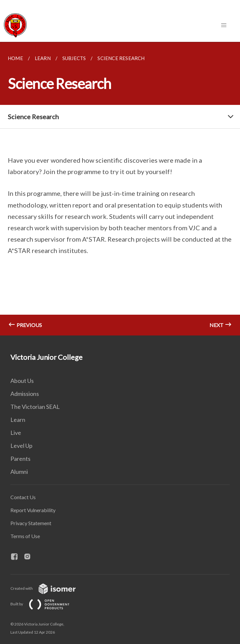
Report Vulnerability (33, 510)
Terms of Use (25, 536)
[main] (120, 189)
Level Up (21, 446)
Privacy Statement (31, 523)
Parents (20, 459)
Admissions (25, 394)
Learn (18, 420)
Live (16, 433)
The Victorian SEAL (35, 407)
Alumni (19, 472)
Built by (45, 604)
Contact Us (23, 497)
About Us (22, 381)
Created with (48, 588)
